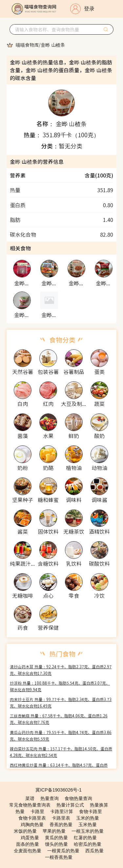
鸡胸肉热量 (32, 825)
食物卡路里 (91, 811)
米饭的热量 (25, 831)
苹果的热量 (54, 831)
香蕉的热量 (61, 825)
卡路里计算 (62, 811)
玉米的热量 (88, 818)
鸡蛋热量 (30, 838)
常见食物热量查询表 (30, 805)
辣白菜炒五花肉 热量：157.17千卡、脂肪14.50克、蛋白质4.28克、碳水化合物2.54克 (61, 752)
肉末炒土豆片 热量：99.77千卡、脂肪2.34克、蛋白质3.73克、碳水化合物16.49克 (61, 702)
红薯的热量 (85, 838)
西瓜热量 (94, 851)
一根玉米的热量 (88, 831)
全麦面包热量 (28, 851)
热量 (20, 811)
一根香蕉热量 (59, 857)
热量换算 (99, 805)
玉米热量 (88, 825)
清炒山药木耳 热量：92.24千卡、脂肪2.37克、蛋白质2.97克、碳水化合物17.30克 (61, 670)
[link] (27, 45)
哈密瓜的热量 (88, 844)
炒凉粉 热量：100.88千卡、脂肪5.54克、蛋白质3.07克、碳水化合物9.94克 (60, 686)
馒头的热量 (56, 844)
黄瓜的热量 (56, 838)
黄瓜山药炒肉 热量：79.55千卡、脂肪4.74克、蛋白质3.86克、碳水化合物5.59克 (61, 735)
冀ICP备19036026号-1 (59, 790)
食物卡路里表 (32, 818)
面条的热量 (28, 844)
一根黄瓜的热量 (63, 851)
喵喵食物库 (27, 45)
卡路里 (37, 811)
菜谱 (30, 798)
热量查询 (50, 798)
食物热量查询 (78, 798)
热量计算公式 (70, 805)
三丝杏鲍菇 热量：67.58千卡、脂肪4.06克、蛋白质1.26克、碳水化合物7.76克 (59, 719)
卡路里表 (61, 818)
